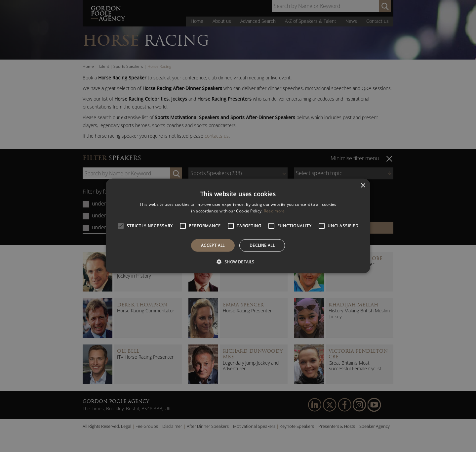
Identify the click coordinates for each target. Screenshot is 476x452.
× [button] (363, 186)
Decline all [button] (262, 245)
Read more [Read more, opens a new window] (274, 211)
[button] (238, 262)
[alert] (238, 226)
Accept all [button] (213, 245)
